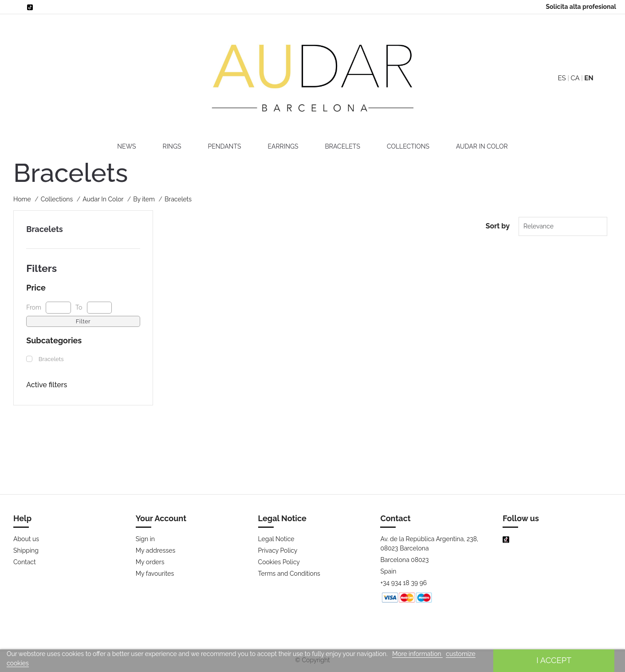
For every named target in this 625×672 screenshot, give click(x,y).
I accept (554, 660)
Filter (83, 321)
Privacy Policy (278, 550)
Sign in (145, 539)
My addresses (156, 550)
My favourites (155, 574)
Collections (408, 146)
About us (26, 539)
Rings (172, 146)
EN (589, 78)
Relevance (539, 226)
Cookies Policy (279, 562)
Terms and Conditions (289, 574)
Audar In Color (482, 146)
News (126, 146)
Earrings (283, 146)
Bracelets (343, 146)
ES (562, 78)
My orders (150, 562)
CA (575, 78)
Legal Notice (276, 539)
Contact (25, 562)
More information (417, 654)
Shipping (26, 550)
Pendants (224, 146)
